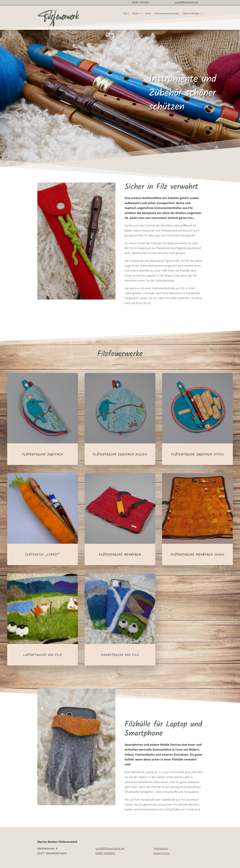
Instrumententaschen (167, 14)
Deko (148, 14)
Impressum (161, 848)
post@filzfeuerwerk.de (110, 848)
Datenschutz (162, 853)
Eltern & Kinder (191, 14)
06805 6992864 (105, 853)
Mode (135, 14)
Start (126, 14)
